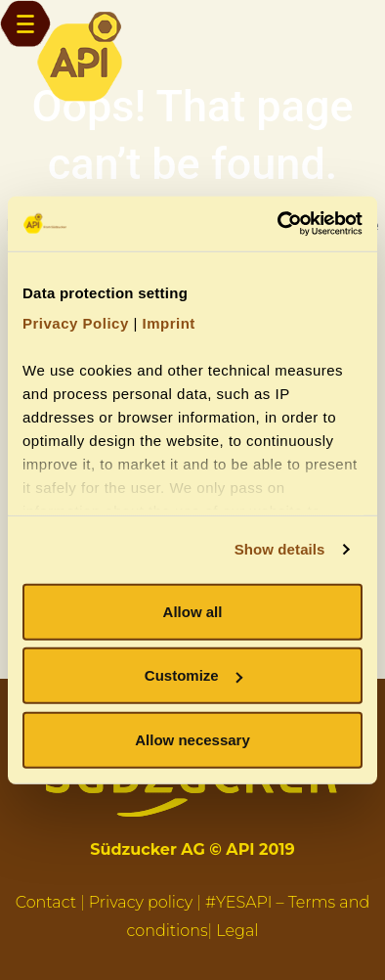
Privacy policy (141, 902)
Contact (46, 902)
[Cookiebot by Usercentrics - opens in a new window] (278, 224)
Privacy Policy (76, 323)
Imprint (168, 323)
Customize (193, 675)
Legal (237, 931)
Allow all (193, 611)
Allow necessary (192, 739)
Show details (280, 549)
